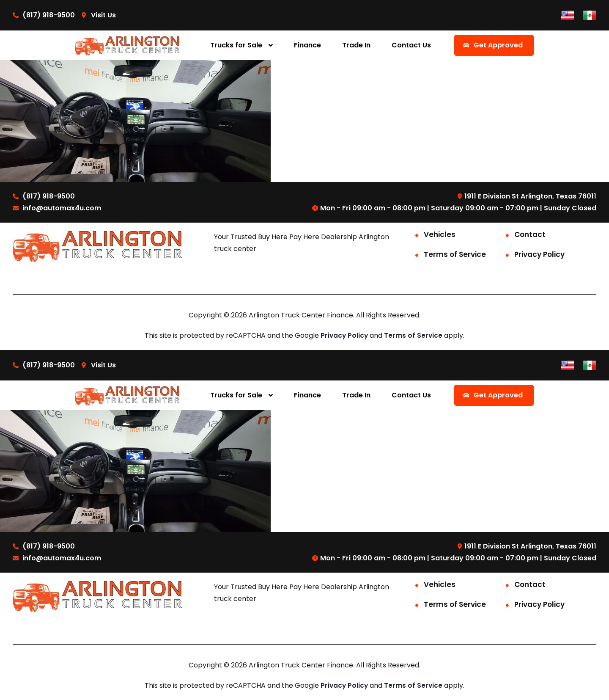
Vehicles (440, 234)
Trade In (356, 45)
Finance (307, 45)
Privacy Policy (539, 254)
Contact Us (411, 45)
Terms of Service (455, 254)
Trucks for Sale (236, 45)
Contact (530, 234)
